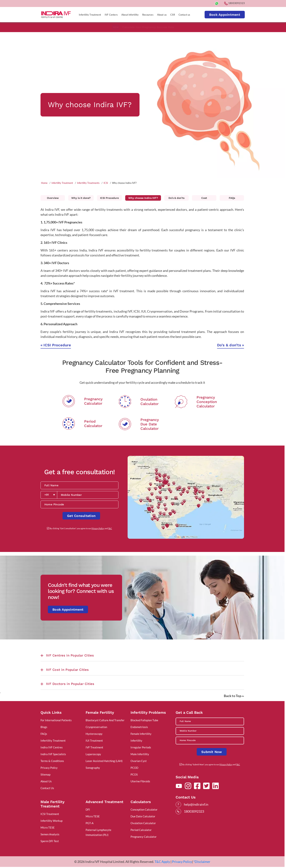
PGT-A (90, 823)
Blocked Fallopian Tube (144, 720)
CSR (173, 15)
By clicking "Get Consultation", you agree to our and (81, 528)
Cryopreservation (96, 727)
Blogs (44, 727)
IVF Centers (111, 15)
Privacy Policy (98, 528)
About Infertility (130, 15)
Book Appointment (225, 15)
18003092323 (234, 3)
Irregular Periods (141, 747)
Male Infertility (140, 754)
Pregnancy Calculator (144, 837)
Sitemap (45, 774)
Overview (53, 198)
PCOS (134, 774)
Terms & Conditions (52, 761)
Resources (148, 15)
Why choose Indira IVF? (143, 198)
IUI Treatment (94, 741)
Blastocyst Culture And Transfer (105, 720)
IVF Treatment (94, 747)
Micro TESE (48, 827)
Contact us (184, 15)
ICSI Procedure (109, 198)
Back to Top (234, 696)
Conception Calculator (144, 809)
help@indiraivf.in (196, 804)
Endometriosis (139, 727)
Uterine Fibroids (140, 781)
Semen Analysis (50, 834)
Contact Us (47, 788)
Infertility (136, 741)
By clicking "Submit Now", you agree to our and (211, 764)
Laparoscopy (93, 754)
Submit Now (212, 752)
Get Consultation (81, 516)
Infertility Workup (52, 821)
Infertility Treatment (90, 15)
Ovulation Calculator (143, 823)
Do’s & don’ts (176, 198)
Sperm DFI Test (50, 841)
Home (44, 183)
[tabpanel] (142, 105)
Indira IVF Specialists (53, 754)
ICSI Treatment (50, 814)
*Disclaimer (202, 862)
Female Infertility (141, 734)
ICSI (106, 183)
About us (162, 15)
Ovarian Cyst (139, 761)
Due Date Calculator (143, 816)
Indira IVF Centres (52, 747)
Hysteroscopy (94, 734)
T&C (110, 528)
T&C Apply (162, 862)
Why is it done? (81, 198)
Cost (204, 198)
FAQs (232, 198)
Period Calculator (141, 830)
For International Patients (56, 720)
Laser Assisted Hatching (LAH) (104, 761)
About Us (46, 781)
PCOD (134, 768)
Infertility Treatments (88, 183)
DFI (88, 809)
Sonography (93, 768)
